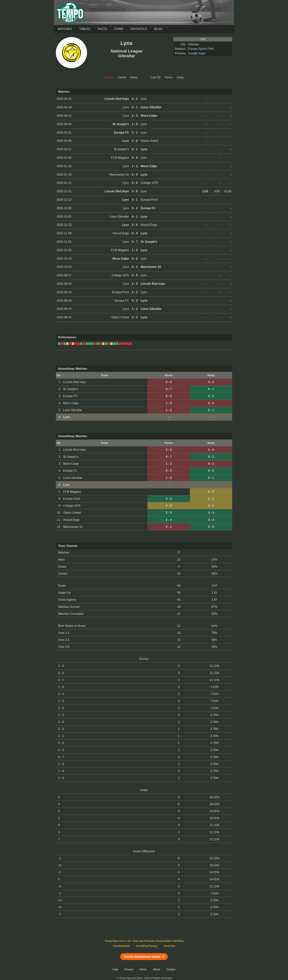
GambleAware (121, 946)
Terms (143, 969)
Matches (65, 29)
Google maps (197, 53)
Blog (158, 29)
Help (115, 969)
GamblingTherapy (147, 946)
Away (134, 77)
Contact (171, 969)
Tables (85, 29)
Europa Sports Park (201, 49)
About (156, 969)
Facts (102, 29)
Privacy (129, 969)
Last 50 (155, 77)
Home (122, 77)
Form (119, 29)
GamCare (170, 946)
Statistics (139, 29)
